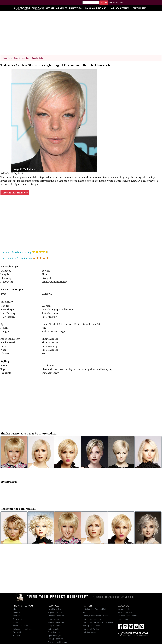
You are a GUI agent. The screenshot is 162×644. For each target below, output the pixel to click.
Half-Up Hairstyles (56, 639)
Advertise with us (20, 626)
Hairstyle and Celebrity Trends (95, 616)
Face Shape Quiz (125, 612)
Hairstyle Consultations (128, 616)
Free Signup (123, 619)
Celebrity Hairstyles (56, 616)
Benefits (17, 612)
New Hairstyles (54, 609)
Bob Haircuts (53, 629)
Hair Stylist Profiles (91, 629)
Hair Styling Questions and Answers (98, 622)
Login (121, 2)
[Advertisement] (81, 34)
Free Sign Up (113, 2)
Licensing (17, 622)
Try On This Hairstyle (15, 193)
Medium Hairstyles (56, 622)
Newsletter (18, 619)
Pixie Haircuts (54, 632)
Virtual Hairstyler (57, 8)
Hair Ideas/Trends (120, 8)
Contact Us (18, 632)
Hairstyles (75, 8)
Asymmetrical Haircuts (58, 642)
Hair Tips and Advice (92, 626)
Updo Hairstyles (55, 636)
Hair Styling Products (92, 619)
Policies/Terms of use (22, 629)
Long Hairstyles (55, 626)
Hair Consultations (96, 8)
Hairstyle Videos (90, 632)
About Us (17, 609)
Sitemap (17, 616)
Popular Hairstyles (56, 612)
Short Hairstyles (55, 619)
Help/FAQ (17, 636)
